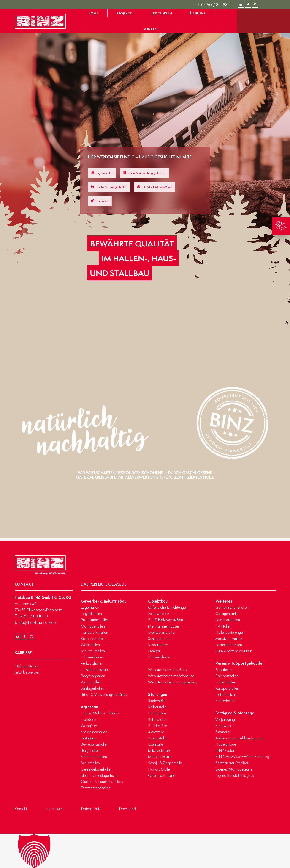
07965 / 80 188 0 (214, 4)
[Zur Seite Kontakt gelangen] (151, 29)
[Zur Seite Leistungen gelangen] (162, 13)
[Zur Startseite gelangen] (40, 21)
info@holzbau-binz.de (35, 622)
